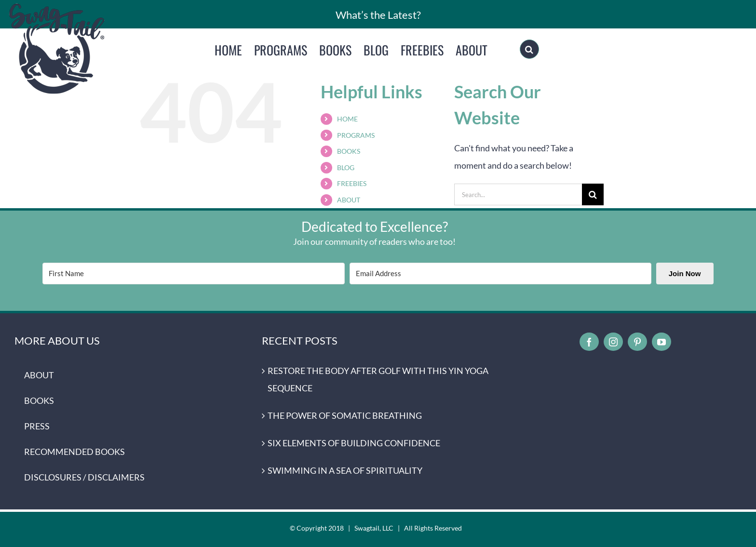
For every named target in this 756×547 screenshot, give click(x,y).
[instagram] (613, 342)
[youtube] (661, 342)
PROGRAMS (356, 135)
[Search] (529, 49)
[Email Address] (500, 273)
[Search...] (518, 194)
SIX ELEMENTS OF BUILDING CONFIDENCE (354, 443)
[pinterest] (637, 342)
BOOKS (349, 151)
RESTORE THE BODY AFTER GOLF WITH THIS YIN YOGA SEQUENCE (378, 379)
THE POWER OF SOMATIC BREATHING (345, 415)
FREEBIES (352, 183)
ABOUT (349, 200)
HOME (347, 119)
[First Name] (193, 273)
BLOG (346, 167)
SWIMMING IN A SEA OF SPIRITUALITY (345, 470)
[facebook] (589, 342)
